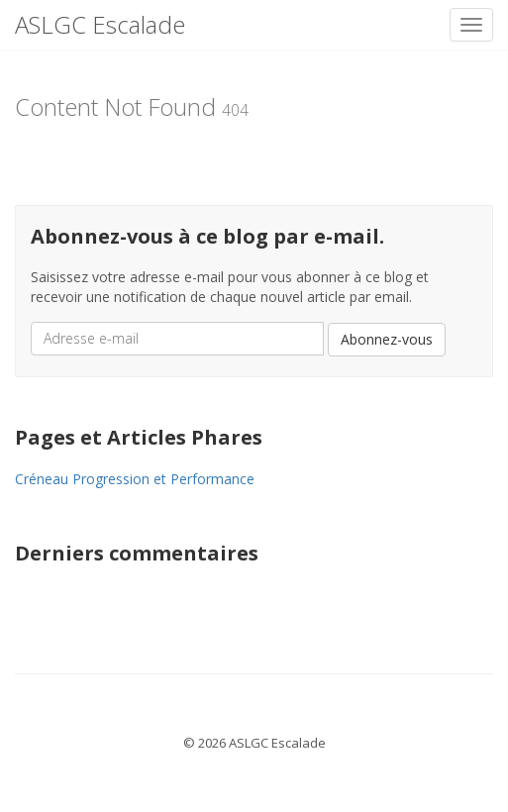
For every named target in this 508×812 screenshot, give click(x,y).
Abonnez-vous (387, 339)
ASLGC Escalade (100, 24)
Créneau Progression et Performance (135, 479)
